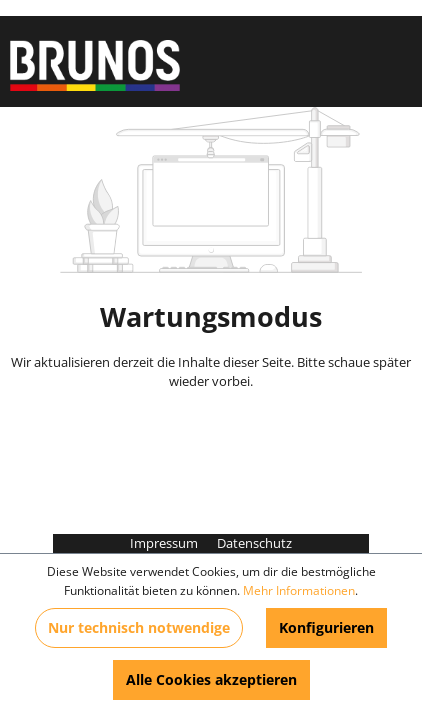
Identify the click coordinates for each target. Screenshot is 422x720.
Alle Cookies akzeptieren (211, 679)
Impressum (165, 543)
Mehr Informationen (299, 590)
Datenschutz (254, 543)
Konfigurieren (326, 627)
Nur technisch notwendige (139, 627)
